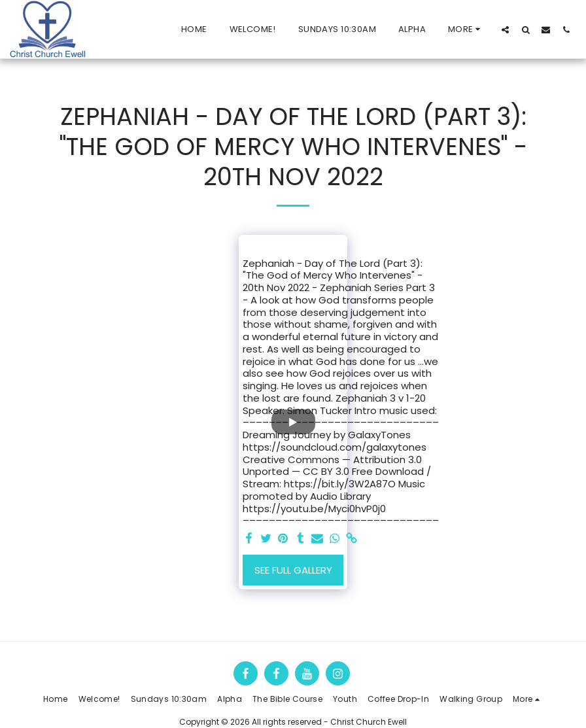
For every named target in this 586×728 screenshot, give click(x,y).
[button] (505, 29)
